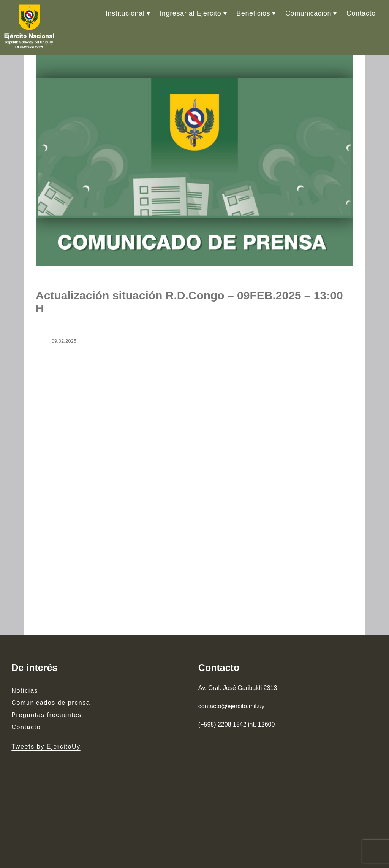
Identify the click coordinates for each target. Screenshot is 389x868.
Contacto (361, 13)
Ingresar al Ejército (190, 13)
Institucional (125, 13)
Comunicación (308, 13)
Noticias (25, 691)
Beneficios (253, 13)
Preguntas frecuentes (46, 715)
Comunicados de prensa (51, 703)
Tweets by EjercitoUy (46, 746)
